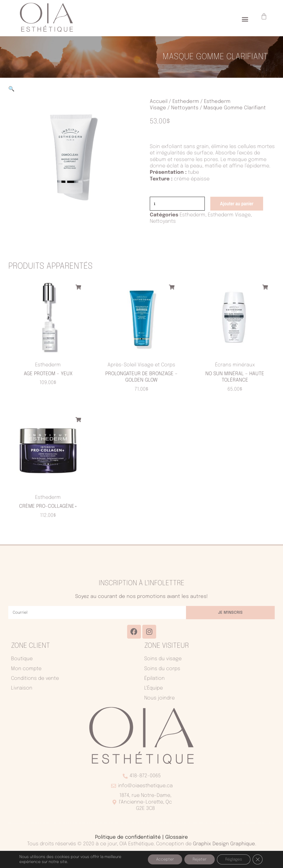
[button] (245, 19)
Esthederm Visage (229, 216)
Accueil (159, 102)
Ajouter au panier (240, 204)
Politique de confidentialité (128, 838)
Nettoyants (185, 108)
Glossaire (177, 838)
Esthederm (186, 102)
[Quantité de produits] (179, 204)
